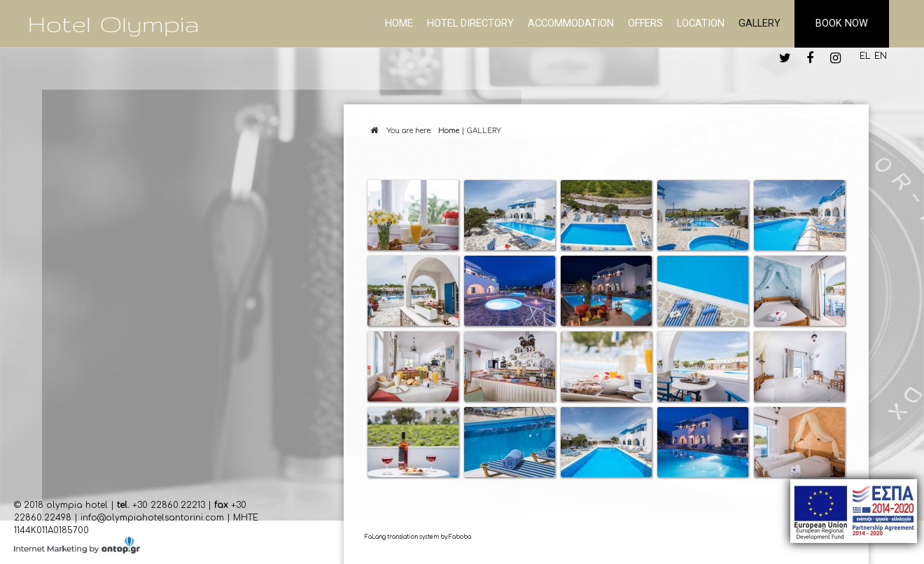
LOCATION (701, 23)
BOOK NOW (842, 23)
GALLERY (759, 23)
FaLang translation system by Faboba (418, 537)
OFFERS (645, 23)
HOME (399, 23)
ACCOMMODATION (571, 23)
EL (865, 56)
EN (881, 56)
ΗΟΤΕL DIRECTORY (470, 23)
